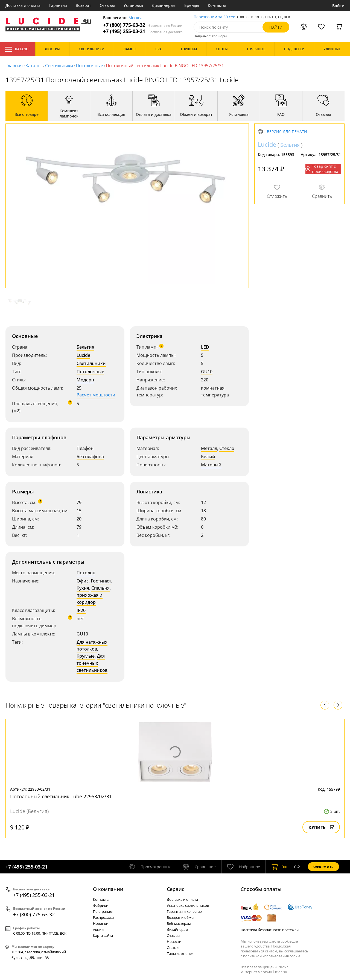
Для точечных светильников (92, 663)
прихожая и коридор (90, 599)
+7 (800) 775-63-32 (143, 25)
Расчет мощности (96, 395)
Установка (133, 5)
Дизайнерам (164, 5)
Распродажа (103, 917)
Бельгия (85, 347)
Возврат (83, 5)
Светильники (59, 66)
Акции (98, 929)
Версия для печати (287, 132)
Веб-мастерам (179, 923)
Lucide (83, 355)
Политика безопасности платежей (270, 930)
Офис (83, 581)
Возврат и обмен (181, 917)
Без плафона (90, 457)
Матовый (211, 465)
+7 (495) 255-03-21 (143, 31)
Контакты (217, 5)
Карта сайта (103, 935)
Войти (338, 6)
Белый (208, 457)
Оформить (323, 867)
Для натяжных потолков (92, 646)
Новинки (101, 923)
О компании (108, 889)
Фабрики (101, 905)
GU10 (207, 372)
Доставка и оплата (23, 5)
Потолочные (89, 66)
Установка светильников (188, 905)
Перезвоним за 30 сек (214, 17)
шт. (281, 867)
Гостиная (101, 581)
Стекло (227, 448)
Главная (14, 66)
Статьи (173, 947)
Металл (209, 448)
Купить (321, 827)
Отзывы (107, 5)
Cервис (176, 889)
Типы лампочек (180, 953)
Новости (174, 941)
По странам (103, 911)
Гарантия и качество (184, 911)
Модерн (85, 380)
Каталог (18, 49)
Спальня (100, 588)
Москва (135, 18)
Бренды (192, 5)
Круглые (86, 656)
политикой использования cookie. (272, 956)
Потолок (86, 573)
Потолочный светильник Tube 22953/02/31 (61, 796)
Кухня (83, 588)
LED (205, 347)
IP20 (81, 610)
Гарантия (58, 5)
